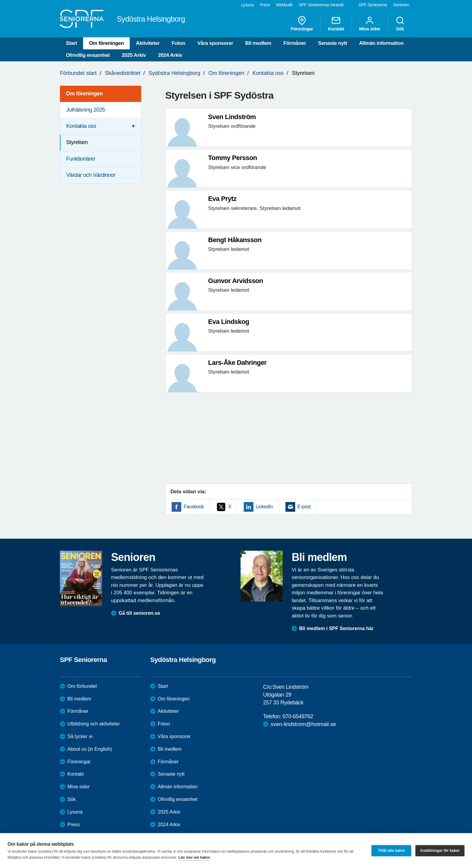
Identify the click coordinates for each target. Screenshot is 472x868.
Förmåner (295, 43)
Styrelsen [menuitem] (77, 142)
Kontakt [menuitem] (336, 23)
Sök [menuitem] (400, 23)
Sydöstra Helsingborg (174, 73)
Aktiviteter (148, 43)
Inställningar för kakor (440, 851)
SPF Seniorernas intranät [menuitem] (321, 5)
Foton (178, 43)
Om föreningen (107, 43)
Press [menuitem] (265, 5)
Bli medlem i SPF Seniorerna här (336, 628)
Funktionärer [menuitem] (81, 159)
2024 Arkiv (170, 55)
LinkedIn (264, 507)
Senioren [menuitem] (401, 5)
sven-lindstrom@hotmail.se (303, 724)
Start (71, 43)
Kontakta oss (268, 73)
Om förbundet (82, 686)
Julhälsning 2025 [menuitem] (86, 110)
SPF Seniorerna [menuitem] (373, 5)
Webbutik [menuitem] (284, 5)
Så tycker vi (80, 736)
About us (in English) (90, 749)
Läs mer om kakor (194, 857)
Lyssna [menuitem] (247, 5)
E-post (304, 507)
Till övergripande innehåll (0, 0)
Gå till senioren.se (139, 613)
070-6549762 (298, 716)
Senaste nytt (332, 43)
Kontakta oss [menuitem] (81, 126)
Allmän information (381, 43)
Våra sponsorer (215, 43)
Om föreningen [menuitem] (84, 94)
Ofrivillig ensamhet (88, 55)
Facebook (194, 507)
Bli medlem (258, 43)
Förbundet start (78, 73)
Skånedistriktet (123, 73)
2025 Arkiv (134, 55)
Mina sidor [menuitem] (370, 23)
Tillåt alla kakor (391, 851)
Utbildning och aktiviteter (94, 724)
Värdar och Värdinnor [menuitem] (91, 175)
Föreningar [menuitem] (302, 23)
